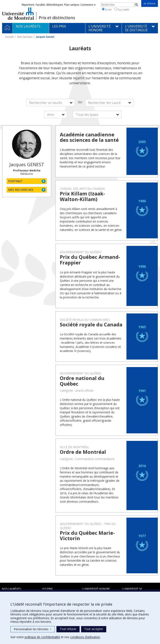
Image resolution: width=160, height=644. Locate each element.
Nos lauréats (25, 37)
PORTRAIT (15, 181)
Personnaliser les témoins (33, 629)
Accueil (9, 37)
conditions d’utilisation (85, 637)
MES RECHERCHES (21, 190)
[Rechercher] (136, 5)
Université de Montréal (18, 14)
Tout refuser (68, 629)
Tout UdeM (122, 9)
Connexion (88, 5)
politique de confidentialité (42, 637)
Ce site (107, 9)
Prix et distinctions (57, 18)
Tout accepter (94, 629)
